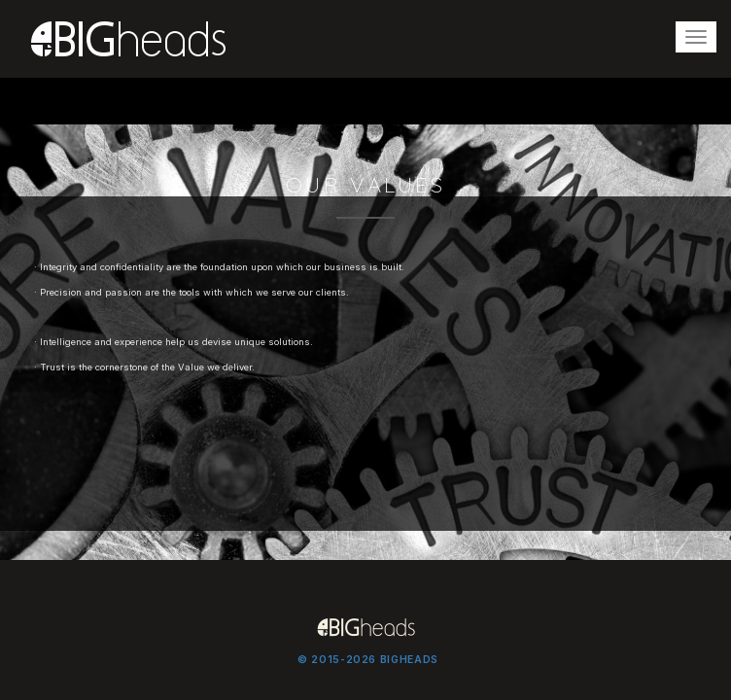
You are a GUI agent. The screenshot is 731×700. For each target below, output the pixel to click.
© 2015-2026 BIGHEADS (368, 660)
